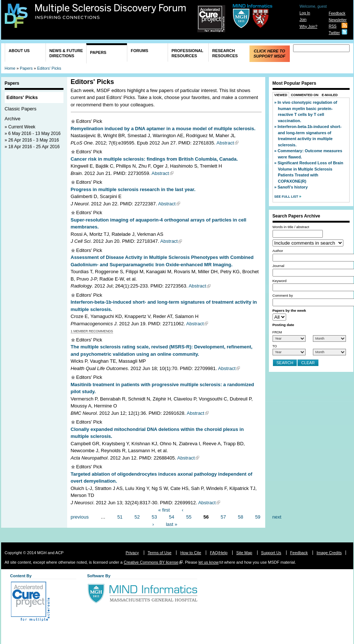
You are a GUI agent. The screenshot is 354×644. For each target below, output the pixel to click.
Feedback (337, 13)
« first (164, 510)
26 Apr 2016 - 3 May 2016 (34, 140)
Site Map (244, 553)
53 (154, 517)
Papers (98, 52)
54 (172, 517)
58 (240, 517)
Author (278, 251)
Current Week (22, 127)
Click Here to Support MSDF (269, 54)
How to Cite (191, 553)
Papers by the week (289, 310)
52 (137, 517)
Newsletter (338, 20)
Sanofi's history (293, 187)
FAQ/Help (219, 553)
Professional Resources (188, 53)
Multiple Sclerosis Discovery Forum (111, 12)
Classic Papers (21, 109)
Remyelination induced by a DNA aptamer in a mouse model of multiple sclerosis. (163, 129)
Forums (140, 51)
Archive (13, 119)
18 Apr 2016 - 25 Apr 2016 (34, 147)
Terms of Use (160, 553)
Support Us (271, 553)
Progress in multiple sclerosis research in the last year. (133, 189)
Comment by (283, 295)
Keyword (280, 281)
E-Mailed (330, 95)
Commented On (305, 95)
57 (223, 517)
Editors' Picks (49, 68)
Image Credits (329, 553)
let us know (209, 562)
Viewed (281, 95)
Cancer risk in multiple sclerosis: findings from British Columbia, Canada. (154, 159)
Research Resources (225, 53)
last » (171, 524)
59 (258, 517)
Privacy (132, 553)
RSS (333, 26)
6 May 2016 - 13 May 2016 (35, 133)
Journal (278, 266)
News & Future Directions (66, 53)
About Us (19, 51)
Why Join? (308, 27)
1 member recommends (92, 331)
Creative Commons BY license (151, 562)
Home (10, 68)
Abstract (225, 143)
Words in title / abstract (291, 227)
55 (189, 517)
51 (120, 517)
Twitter (334, 33)
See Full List (287, 197)
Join (303, 20)
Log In (305, 13)
